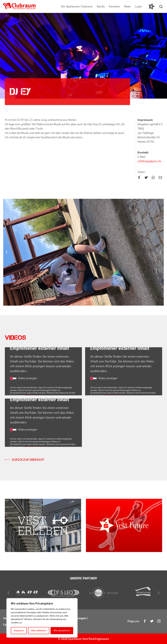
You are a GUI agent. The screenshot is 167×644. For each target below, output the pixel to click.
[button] (161, 6)
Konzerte (114, 6)
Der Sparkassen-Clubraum (77, 6)
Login (138, 6)
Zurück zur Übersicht (25, 460)
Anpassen (19, 631)
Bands (101, 6)
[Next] (161, 253)
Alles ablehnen (39, 631)
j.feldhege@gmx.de (149, 162)
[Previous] (6, 253)
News (127, 6)
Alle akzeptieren (62, 631)
